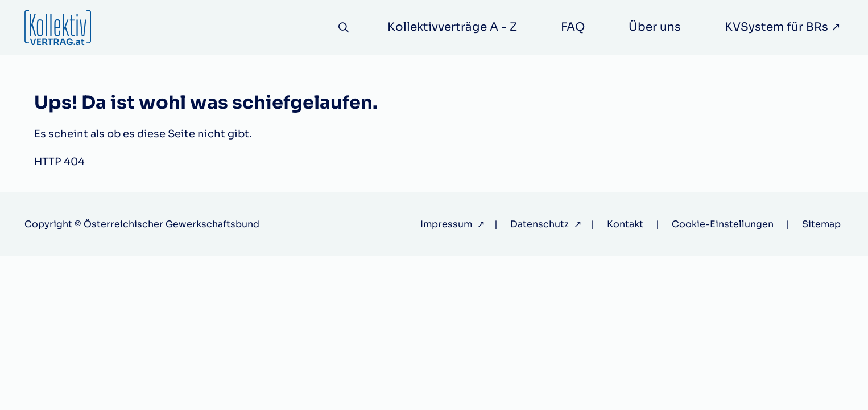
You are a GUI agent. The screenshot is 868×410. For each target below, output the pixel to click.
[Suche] (343, 28)
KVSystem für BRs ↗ (783, 27)
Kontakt (625, 224)
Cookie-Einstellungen (723, 224)
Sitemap (821, 224)
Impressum (446, 224)
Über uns (655, 27)
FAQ (573, 27)
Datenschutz (540, 224)
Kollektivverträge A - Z (452, 27)
